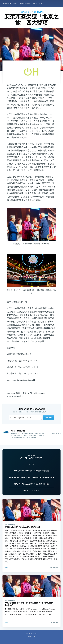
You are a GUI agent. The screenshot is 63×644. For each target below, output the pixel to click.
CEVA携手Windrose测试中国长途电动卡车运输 (31, 484)
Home (15, 3)
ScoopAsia (7, 3)
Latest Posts (32, 636)
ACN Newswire (25, 3)
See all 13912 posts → (31, 490)
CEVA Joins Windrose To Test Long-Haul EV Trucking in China (32, 477)
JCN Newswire (38, 3)
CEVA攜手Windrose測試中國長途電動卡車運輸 (31, 471)
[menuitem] (15, 3)
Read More (56, 434)
